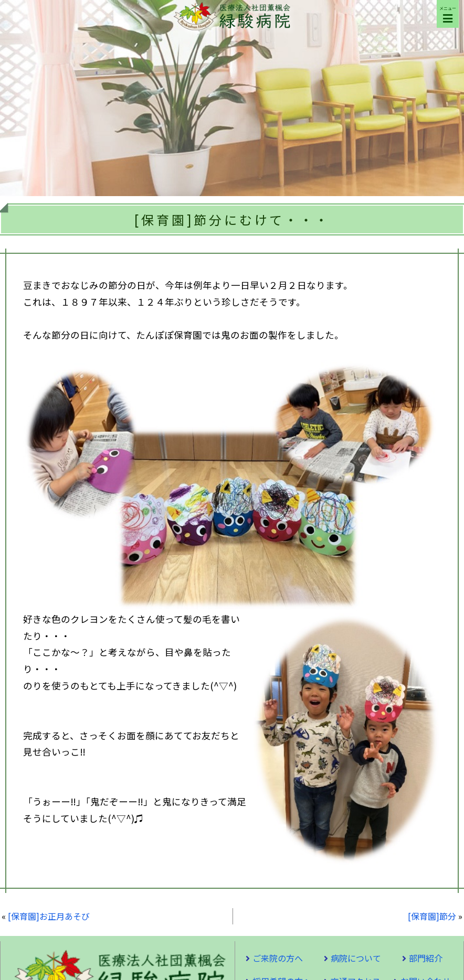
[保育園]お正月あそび (49, 916)
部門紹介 (426, 958)
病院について (356, 958)
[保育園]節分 (432, 916)
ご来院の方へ (278, 958)
